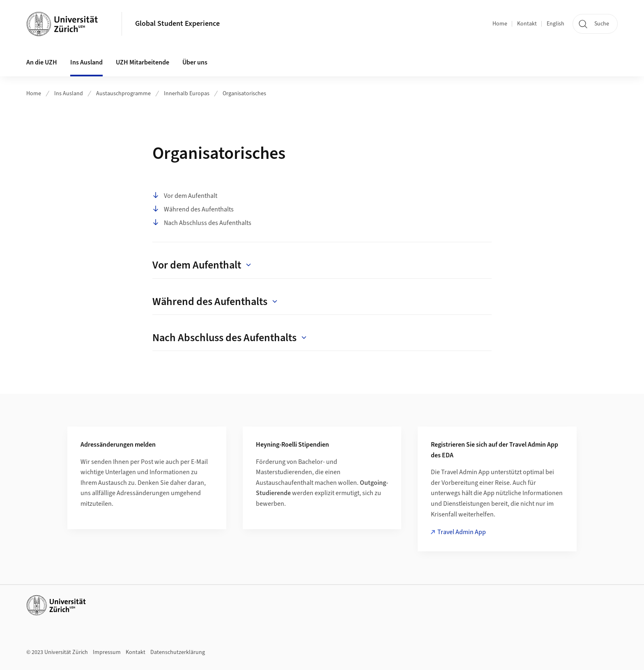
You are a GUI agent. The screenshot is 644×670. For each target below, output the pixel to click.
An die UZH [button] (42, 62)
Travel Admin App (462, 532)
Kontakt (527, 24)
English (555, 24)
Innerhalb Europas (187, 94)
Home (500, 24)
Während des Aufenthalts (193, 209)
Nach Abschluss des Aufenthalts (202, 223)
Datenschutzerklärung (178, 652)
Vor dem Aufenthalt (185, 196)
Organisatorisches (244, 94)
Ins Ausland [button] (86, 62)
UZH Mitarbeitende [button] (143, 62)
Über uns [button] (195, 62)
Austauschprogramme (123, 94)
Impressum (107, 652)
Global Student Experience (177, 24)
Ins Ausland (69, 94)
